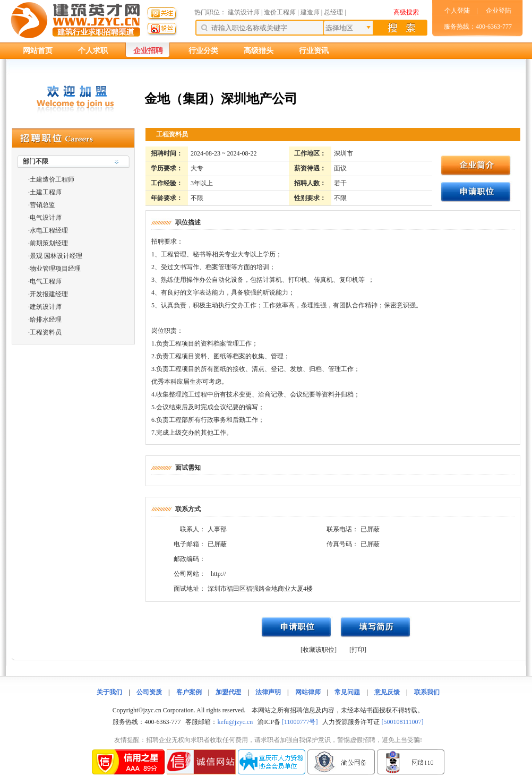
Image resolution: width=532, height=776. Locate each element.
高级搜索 (406, 12)
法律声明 (268, 692)
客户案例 (189, 692)
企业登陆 (499, 11)
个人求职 (93, 51)
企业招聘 (148, 51)
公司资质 (149, 692)
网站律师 (308, 692)
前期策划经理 (49, 243)
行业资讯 (314, 51)
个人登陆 (457, 11)
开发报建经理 (49, 294)
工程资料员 (46, 332)
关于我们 (109, 692)
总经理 (333, 12)
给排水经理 (46, 320)
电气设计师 (46, 218)
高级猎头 (259, 51)
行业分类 (203, 51)
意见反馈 (387, 692)
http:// (218, 574)
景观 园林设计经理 (56, 256)
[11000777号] (300, 722)
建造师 (310, 12)
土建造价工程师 (52, 179)
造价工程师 (280, 12)
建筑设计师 (244, 12)
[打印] (358, 650)
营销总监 (42, 205)
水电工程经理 (49, 230)
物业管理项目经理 (55, 269)
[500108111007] (402, 722)
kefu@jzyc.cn (235, 722)
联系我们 (427, 692)
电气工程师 (46, 281)
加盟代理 (228, 692)
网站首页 (38, 51)
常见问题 (347, 692)
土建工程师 (46, 192)
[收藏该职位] (319, 650)
